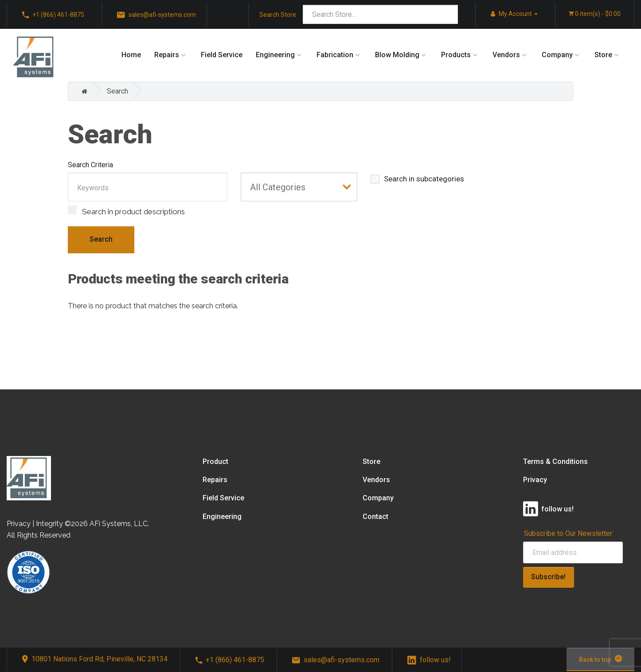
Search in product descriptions (126, 211)
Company (557, 55)
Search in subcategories (417, 179)
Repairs (167, 55)
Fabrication (335, 55)
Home (131, 55)
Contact (375, 517)
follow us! (429, 660)
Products (456, 55)
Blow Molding (397, 55)
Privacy (535, 480)
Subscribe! (548, 577)
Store (603, 55)
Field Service (222, 55)
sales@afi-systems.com (336, 660)
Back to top (600, 659)
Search (117, 91)
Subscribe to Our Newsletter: (569, 533)
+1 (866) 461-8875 (230, 660)
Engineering (275, 55)
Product (215, 462)
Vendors (506, 55)
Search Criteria (90, 165)
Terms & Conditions (555, 462)
